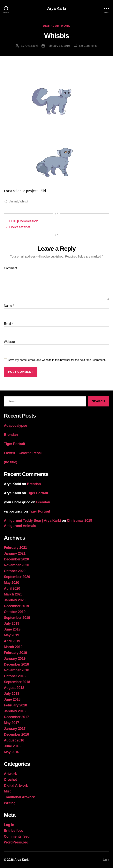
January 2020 (15, 600)
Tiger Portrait (15, 444)
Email (9, 324)
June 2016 (12, 746)
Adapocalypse (15, 426)
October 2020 (15, 571)
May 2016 (11, 752)
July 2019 (12, 624)
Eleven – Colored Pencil (23, 453)
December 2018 (16, 664)
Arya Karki (56, 8)
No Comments (88, 46)
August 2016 (14, 740)
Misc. (8, 791)
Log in (9, 825)
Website (9, 342)
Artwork (10, 774)
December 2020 (16, 559)
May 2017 (11, 723)
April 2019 (12, 641)
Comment (10, 268)
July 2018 (12, 694)
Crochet (10, 780)
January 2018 (15, 711)
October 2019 (15, 612)
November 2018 (17, 670)
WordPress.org (16, 842)
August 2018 (14, 688)
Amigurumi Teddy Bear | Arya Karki (32, 521)
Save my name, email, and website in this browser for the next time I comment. (57, 360)
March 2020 (13, 594)
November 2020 (17, 565)
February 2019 (15, 653)
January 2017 (15, 729)
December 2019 (16, 606)
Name (9, 306)
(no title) (11, 462)
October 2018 (15, 676)
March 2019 (13, 647)
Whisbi (24, 201)
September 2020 (17, 577)
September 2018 (17, 682)
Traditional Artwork (19, 797)
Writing (10, 803)
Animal (14, 201)
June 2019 (12, 629)
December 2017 (16, 717)
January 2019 (15, 659)
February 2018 (15, 705)
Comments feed (17, 836)
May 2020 (11, 583)
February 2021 (15, 548)
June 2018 (12, 699)
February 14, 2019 (58, 46)
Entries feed (14, 831)
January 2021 (15, 553)
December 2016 (16, 734)
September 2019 (17, 618)
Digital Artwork (57, 26)
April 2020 (12, 588)
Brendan (11, 435)
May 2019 (11, 635)
